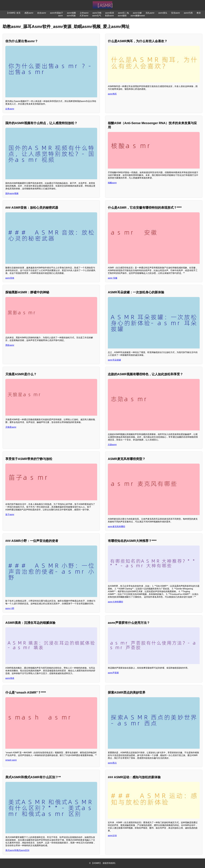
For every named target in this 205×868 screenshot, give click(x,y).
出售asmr (10, 109)
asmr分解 (137, 13)
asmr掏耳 (112, 94)
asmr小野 (10, 608)
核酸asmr (112, 183)
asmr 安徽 (113, 278)
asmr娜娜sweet (138, 16)
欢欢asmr (42, 13)
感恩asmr (29, 13)
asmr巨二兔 (123, 13)
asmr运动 (112, 836)
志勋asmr (112, 445)
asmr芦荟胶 (113, 673)
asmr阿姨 (71, 16)
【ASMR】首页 (13, 13)
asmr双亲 (110, 13)
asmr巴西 (188, 13)
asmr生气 (97, 16)
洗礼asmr (150, 13)
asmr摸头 (163, 13)
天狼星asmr (11, 427)
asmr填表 (10, 678)
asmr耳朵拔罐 (114, 360)
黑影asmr (10, 345)
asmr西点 (112, 763)
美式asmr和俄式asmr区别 (17, 850)
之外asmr (84, 13)
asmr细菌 (71, 13)
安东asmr (176, 13)
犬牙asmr (84, 16)
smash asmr (11, 760)
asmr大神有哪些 (115, 602)
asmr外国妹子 (57, 13)
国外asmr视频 (12, 193)
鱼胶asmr (109, 16)
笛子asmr (10, 514)
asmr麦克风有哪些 (116, 527)
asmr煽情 (122, 16)
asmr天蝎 (97, 13)
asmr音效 (10, 278)
